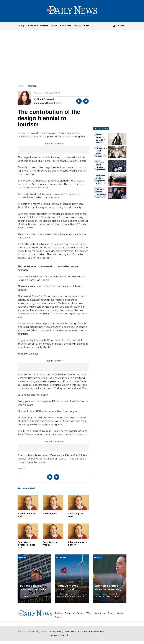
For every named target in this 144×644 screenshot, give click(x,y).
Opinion (44, 26)
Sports (77, 26)
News (21, 86)
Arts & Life (65, 26)
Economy (33, 26)
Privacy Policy (56, 632)
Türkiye (22, 26)
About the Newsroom (92, 632)
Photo (86, 26)
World (54, 26)
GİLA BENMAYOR (45, 100)
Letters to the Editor (60, 636)
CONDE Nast (25, 137)
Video (120, 613)
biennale (21, 468)
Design (73, 161)
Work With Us (72, 632)
